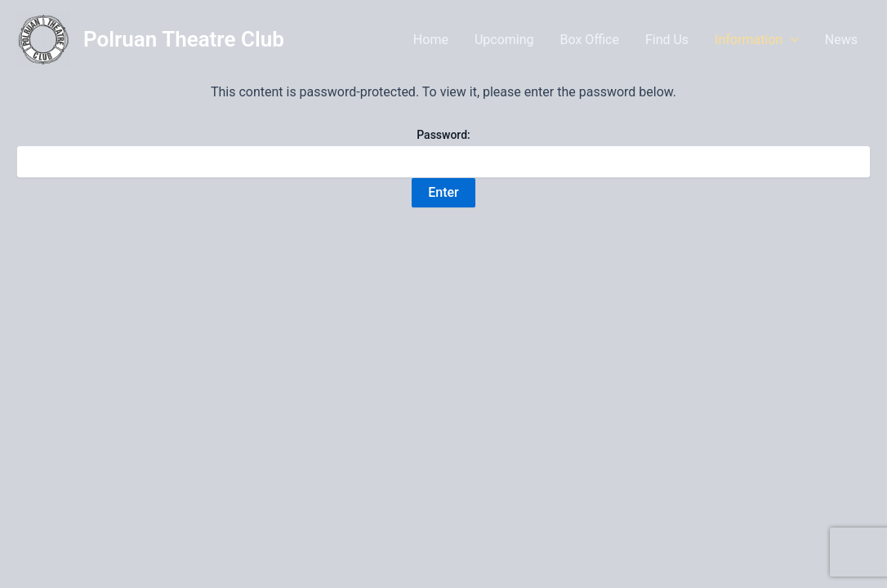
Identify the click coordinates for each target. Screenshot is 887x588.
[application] (791, 40)
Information (757, 40)
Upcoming (504, 40)
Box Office (590, 40)
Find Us (667, 40)
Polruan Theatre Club (184, 39)
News (841, 40)
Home (431, 40)
